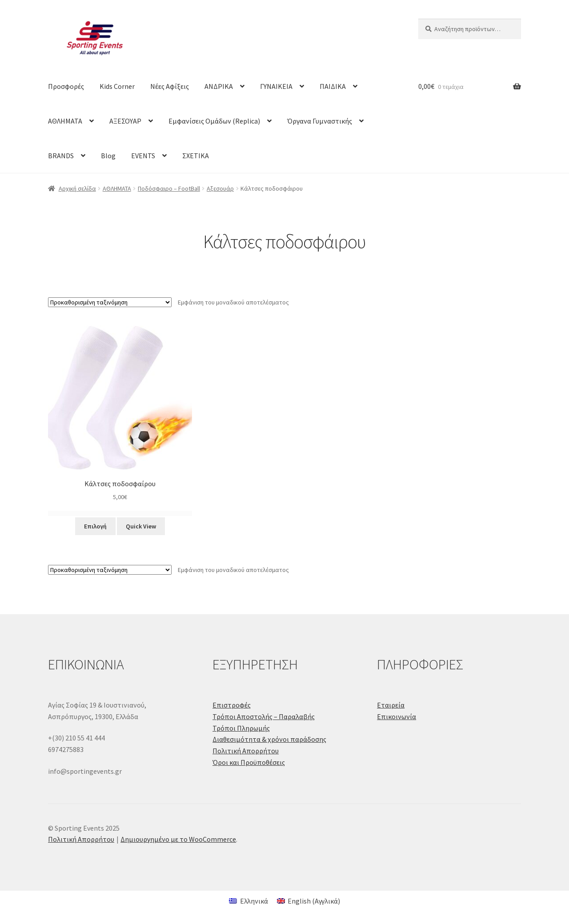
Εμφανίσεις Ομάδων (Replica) (214, 121)
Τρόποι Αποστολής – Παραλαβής (264, 716)
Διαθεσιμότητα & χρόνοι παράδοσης (269, 739)
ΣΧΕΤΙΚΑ (196, 156)
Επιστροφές (232, 705)
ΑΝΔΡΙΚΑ (219, 86)
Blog (108, 156)
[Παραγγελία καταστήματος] (110, 302)
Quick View (141, 526)
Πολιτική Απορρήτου (246, 751)
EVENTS (143, 156)
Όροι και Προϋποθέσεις (249, 762)
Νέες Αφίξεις (170, 86)
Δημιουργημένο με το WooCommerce (178, 839)
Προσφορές (66, 86)
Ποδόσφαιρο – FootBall (169, 188)
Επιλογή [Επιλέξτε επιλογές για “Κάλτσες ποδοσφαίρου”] (95, 526)
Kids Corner (117, 86)
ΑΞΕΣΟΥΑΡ (125, 121)
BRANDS (61, 156)
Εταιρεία (391, 705)
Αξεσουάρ (220, 188)
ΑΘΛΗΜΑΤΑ (65, 121)
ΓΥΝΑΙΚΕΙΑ (276, 86)
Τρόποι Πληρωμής (241, 728)
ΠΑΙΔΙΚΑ (333, 86)
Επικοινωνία (397, 716)
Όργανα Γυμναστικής (320, 121)
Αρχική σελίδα (77, 188)
